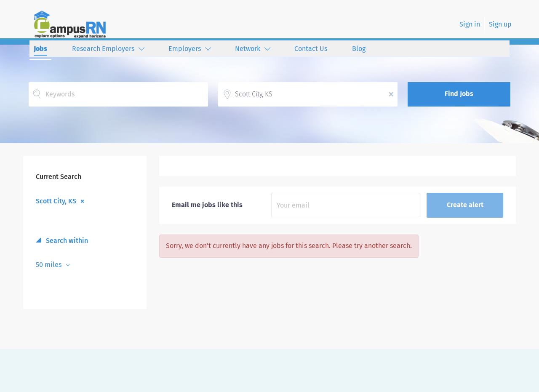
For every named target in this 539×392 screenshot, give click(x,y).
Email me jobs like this (207, 205)
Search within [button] (66, 241)
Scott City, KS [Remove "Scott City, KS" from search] (56, 201)
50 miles (49, 265)
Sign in (470, 24)
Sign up (500, 24)
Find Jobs (459, 94)
